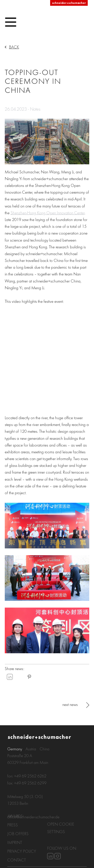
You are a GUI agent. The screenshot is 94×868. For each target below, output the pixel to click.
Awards (15, 816)
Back (14, 47)
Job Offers (18, 834)
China (44, 749)
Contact (17, 860)
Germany (15, 749)
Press (13, 825)
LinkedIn (10, 677)
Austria (31, 749)
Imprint (15, 842)
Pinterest (29, 677)
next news (70, 704)
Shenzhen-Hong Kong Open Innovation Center (48, 213)
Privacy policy (22, 851)
